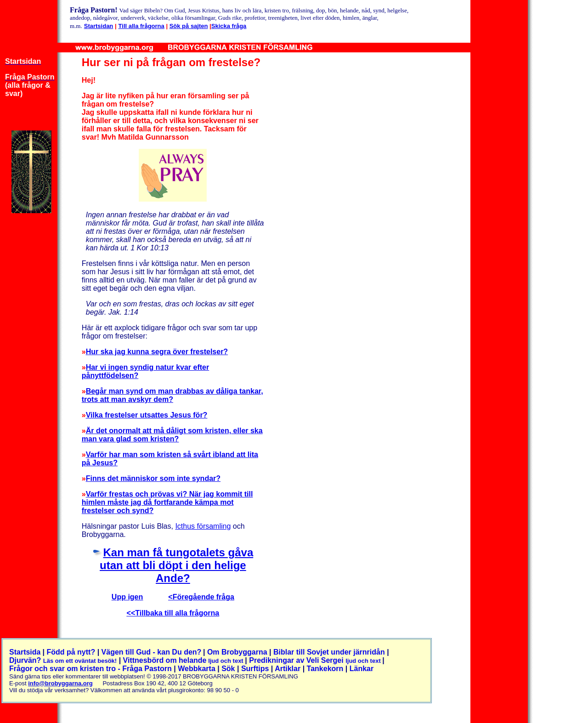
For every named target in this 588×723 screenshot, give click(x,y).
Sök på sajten (189, 26)
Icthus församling (203, 526)
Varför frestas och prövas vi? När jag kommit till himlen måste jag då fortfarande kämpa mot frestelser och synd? (167, 502)
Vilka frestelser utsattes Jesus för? (147, 415)
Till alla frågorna (141, 26)
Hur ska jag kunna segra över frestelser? (157, 352)
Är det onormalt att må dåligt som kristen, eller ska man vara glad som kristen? (172, 435)
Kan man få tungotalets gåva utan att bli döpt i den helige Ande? (176, 565)
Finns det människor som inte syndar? (153, 478)
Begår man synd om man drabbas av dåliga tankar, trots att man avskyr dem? (172, 395)
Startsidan (99, 26)
